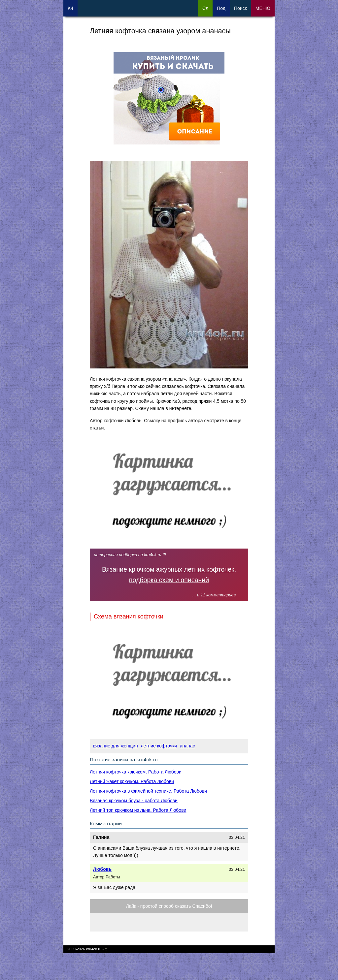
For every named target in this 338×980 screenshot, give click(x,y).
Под (221, 8)
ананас (187, 746)
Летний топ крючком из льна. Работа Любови (138, 810)
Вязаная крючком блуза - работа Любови (134, 801)
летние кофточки (159, 746)
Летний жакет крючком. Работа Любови (132, 781)
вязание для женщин (116, 746)
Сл (205, 8)
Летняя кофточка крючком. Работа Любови (136, 772)
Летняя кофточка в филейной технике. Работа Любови (148, 791)
